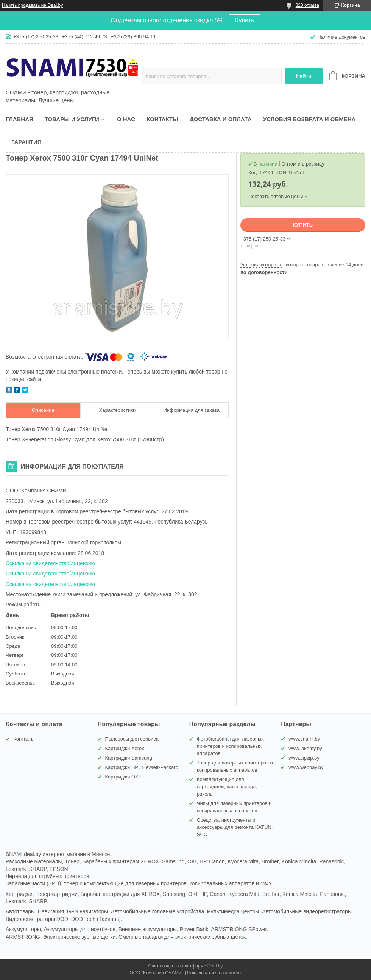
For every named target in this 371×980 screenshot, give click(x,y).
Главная (19, 119)
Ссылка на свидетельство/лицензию (50, 563)
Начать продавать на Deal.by (32, 5)
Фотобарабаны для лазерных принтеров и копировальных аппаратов (230, 746)
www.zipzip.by (304, 758)
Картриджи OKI (123, 777)
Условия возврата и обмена (309, 119)
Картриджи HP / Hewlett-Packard (142, 767)
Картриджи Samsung (129, 758)
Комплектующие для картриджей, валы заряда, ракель (227, 787)
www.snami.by (304, 739)
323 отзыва (307, 5)
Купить (245, 20)
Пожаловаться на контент (214, 973)
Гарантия (26, 142)
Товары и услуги (72, 119)
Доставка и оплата (221, 119)
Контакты (162, 119)
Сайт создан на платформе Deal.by (186, 966)
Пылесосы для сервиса (132, 739)
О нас (126, 119)
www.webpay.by (306, 767)
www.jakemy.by (305, 748)
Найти (304, 76)
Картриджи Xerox (125, 748)
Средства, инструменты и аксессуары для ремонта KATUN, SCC (235, 827)
